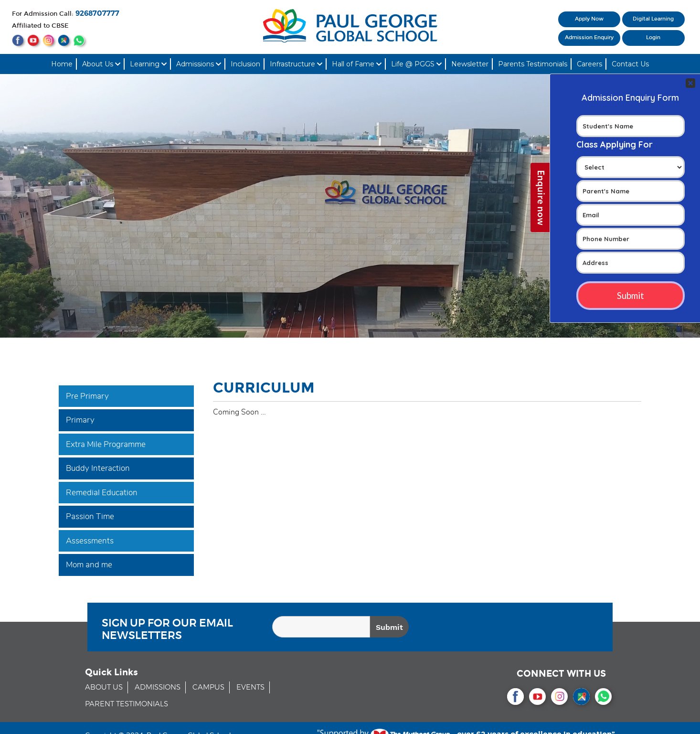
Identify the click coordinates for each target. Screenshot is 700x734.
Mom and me (89, 565)
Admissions (199, 64)
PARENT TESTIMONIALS (127, 704)
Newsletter (470, 64)
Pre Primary (87, 396)
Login (653, 37)
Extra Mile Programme (106, 444)
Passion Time (90, 516)
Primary (80, 420)
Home (62, 64)
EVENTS (250, 687)
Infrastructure (296, 64)
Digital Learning (653, 19)
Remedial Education (102, 493)
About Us (101, 64)
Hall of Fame (357, 64)
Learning (148, 64)
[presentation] (533, 628)
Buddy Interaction (98, 468)
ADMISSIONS (158, 687)
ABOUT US (104, 687)
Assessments (90, 541)
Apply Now (589, 19)
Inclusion (245, 64)
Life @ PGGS (416, 64)
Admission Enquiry (589, 37)
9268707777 (97, 14)
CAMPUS (208, 687)
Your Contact (631, 172)
